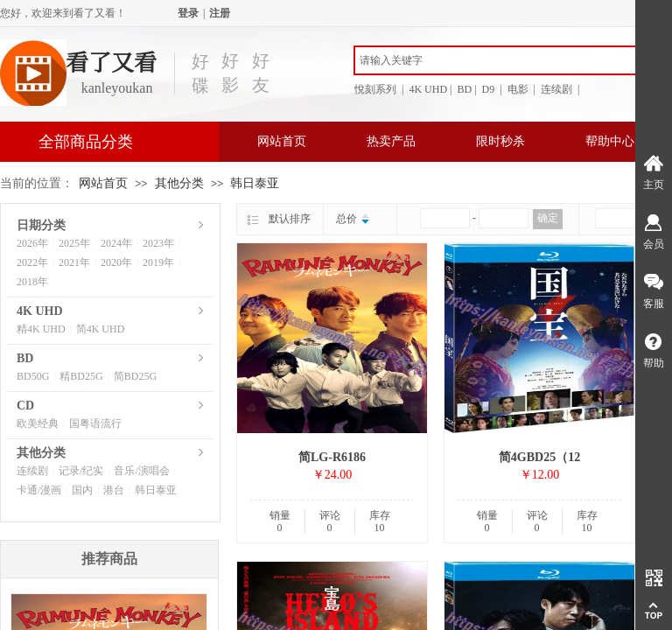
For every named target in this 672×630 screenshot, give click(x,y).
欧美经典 (38, 423)
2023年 (158, 243)
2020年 (116, 262)
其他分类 (179, 183)
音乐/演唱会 (141, 471)
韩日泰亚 (255, 183)
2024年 (116, 243)
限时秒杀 (500, 141)
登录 (188, 13)
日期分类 (41, 225)
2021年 (74, 262)
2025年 (74, 243)
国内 (82, 490)
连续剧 (32, 471)
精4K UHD (41, 329)
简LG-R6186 (332, 457)
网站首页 (282, 141)
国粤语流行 (95, 423)
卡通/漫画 (39, 490)
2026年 (32, 243)
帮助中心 (610, 141)
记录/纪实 (81, 471)
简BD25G (135, 376)
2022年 (32, 262)
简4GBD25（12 (539, 457)
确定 (548, 218)
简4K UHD (101, 329)
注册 (220, 13)
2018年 (32, 282)
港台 (114, 490)
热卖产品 (391, 141)
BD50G (33, 376)
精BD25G (81, 376)
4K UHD (40, 311)
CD (25, 406)
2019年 (158, 262)
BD (25, 358)
